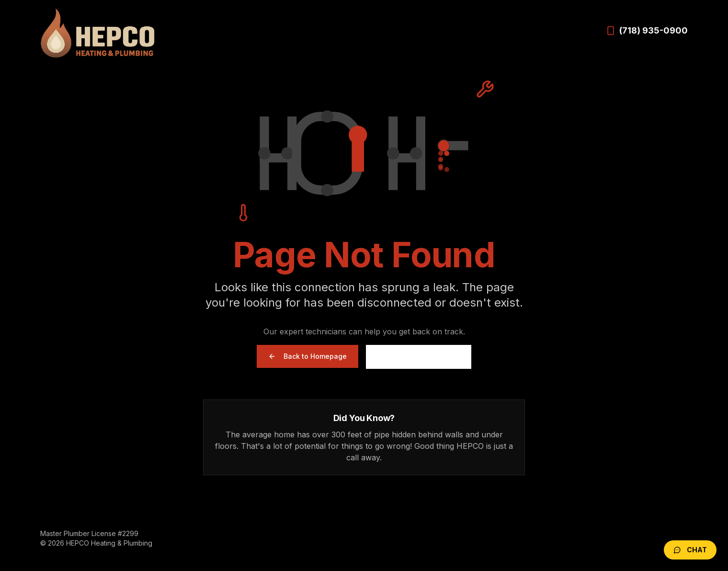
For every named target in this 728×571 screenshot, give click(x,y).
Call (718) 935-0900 (419, 357)
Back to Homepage (307, 356)
